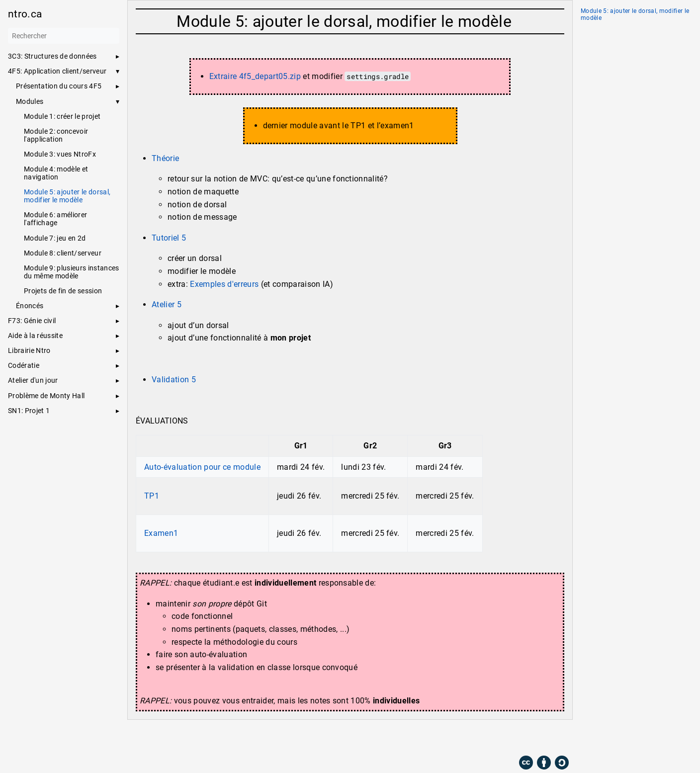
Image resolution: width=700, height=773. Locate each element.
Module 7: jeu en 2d (55, 238)
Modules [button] (30, 101)
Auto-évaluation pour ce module (202, 467)
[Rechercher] (64, 36)
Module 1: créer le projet (62, 116)
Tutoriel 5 (169, 238)
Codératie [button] (24, 365)
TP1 (152, 496)
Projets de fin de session (63, 291)
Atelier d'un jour (33, 380)
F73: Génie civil (32, 321)
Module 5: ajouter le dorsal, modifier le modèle (67, 196)
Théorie (165, 158)
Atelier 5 (167, 304)
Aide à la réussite (35, 336)
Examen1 (161, 533)
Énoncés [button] (30, 306)
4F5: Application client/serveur (57, 71)
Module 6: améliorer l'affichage (55, 219)
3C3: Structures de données (52, 56)
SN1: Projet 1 (29, 411)
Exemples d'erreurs (224, 284)
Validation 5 (174, 380)
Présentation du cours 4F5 (59, 86)
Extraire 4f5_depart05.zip (255, 76)
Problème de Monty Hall (46, 396)
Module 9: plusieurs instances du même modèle (72, 272)
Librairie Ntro (29, 350)
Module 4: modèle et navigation (56, 173)
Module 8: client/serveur (63, 253)
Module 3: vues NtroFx (60, 154)
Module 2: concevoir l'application (56, 135)
